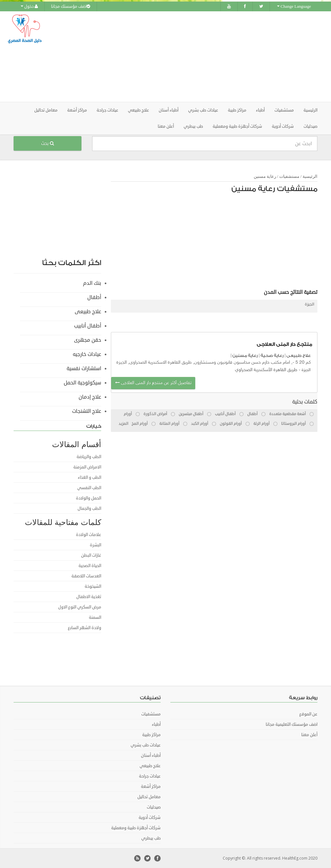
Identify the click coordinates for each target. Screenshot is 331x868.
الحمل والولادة (89, 498)
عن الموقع (308, 714)
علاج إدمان (90, 397)
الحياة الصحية (90, 566)
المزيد (123, 424)
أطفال (94, 297)
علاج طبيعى (299, 355)
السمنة (95, 617)
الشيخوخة (93, 586)
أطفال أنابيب (88, 326)
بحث (48, 143)
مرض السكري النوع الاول (80, 607)
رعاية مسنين (265, 176)
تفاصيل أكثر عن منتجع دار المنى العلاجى (153, 383)
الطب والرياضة (89, 457)
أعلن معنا (166, 126)
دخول (29, 6)
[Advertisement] (206, 57)
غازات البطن (91, 555)
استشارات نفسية (84, 369)
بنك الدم (92, 283)
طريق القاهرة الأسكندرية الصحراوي (266, 370)
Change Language (294, 6)
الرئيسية (310, 110)
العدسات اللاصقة (86, 576)
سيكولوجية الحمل (82, 383)
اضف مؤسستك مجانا (71, 6)
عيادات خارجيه (87, 354)
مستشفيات (289, 176)
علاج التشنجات (87, 411)
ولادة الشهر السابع (85, 628)
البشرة (96, 545)
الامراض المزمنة (87, 467)
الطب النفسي (89, 488)
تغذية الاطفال (89, 597)
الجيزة (310, 304)
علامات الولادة (89, 535)
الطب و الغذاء (90, 477)
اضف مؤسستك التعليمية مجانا (292, 724)
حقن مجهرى (88, 340)
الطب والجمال (89, 509)
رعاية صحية (272, 355)
